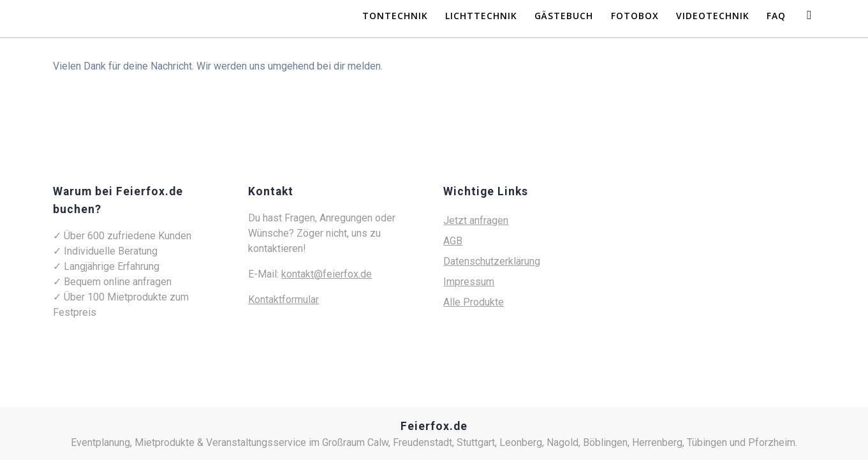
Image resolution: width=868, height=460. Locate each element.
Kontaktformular (283, 300)
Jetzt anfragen (476, 220)
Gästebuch (564, 16)
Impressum (469, 282)
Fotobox (635, 16)
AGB (453, 241)
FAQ (776, 16)
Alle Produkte (474, 302)
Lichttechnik (481, 16)
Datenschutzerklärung (492, 261)
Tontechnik (395, 16)
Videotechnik (713, 16)
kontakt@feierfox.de (327, 274)
